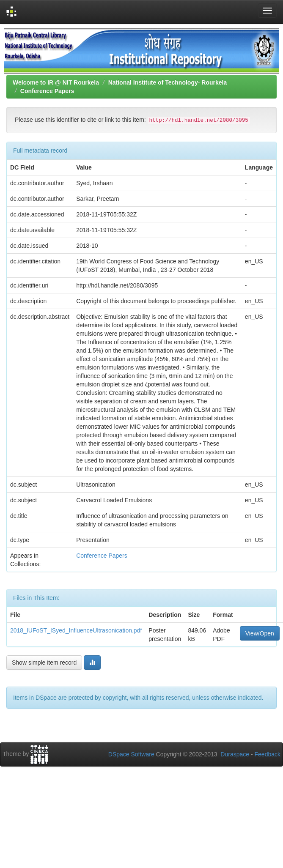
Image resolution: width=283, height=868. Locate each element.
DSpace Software (131, 754)
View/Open (260, 633)
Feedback (268, 754)
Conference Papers (47, 91)
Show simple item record (44, 663)
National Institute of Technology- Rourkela (168, 82)
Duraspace (235, 754)
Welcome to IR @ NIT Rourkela (56, 82)
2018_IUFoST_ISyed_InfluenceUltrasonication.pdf (76, 630)
